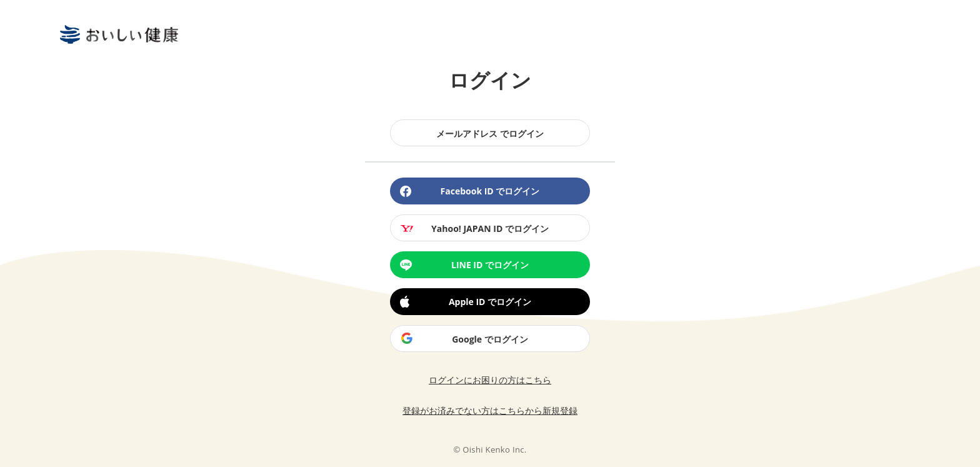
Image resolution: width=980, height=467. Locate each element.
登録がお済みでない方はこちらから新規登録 (490, 410)
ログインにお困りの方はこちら (490, 380)
